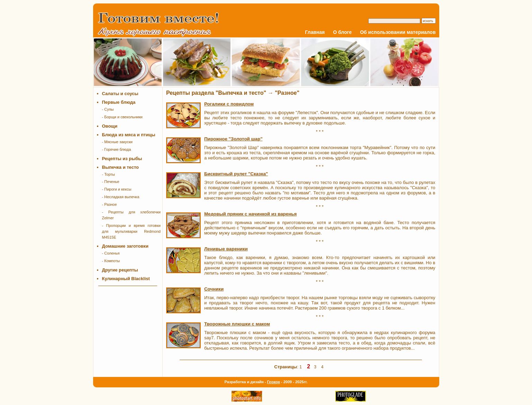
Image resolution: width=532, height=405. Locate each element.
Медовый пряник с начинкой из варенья (250, 214)
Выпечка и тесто (121, 167)
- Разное (110, 204)
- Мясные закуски (117, 142)
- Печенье (111, 182)
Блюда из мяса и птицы (129, 135)
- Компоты (111, 261)
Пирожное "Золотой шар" (233, 139)
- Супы (108, 109)
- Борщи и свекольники (122, 117)
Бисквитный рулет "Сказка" (236, 174)
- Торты (109, 174)
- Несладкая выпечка (121, 197)
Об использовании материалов (398, 32)
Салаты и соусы (120, 94)
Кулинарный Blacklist (126, 279)
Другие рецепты (120, 270)
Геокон (274, 382)
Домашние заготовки (125, 246)
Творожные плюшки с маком (237, 324)
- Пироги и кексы (117, 189)
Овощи (110, 126)
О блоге (342, 32)
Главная (315, 32)
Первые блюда (119, 102)
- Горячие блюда (117, 149)
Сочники (214, 289)
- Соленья (111, 253)
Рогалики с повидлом (229, 104)
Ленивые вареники (226, 249)
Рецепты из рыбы (122, 159)
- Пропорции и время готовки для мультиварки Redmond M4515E (131, 231)
